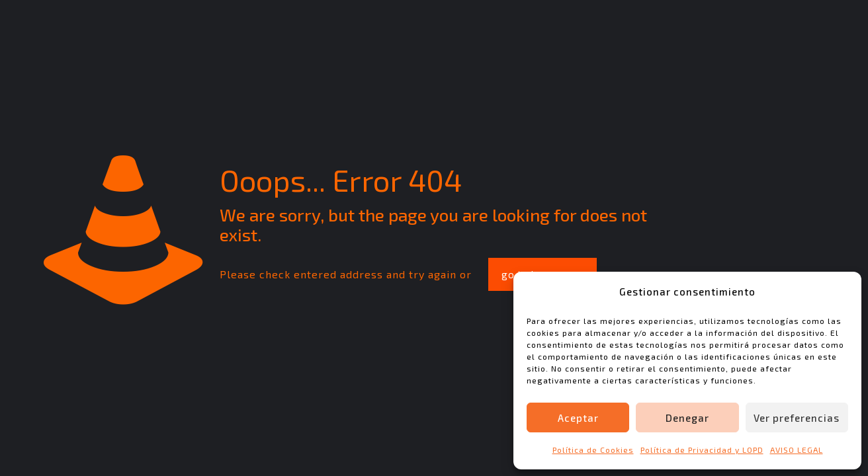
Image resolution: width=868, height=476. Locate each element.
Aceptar (578, 418)
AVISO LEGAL (797, 450)
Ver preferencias (797, 418)
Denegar (687, 418)
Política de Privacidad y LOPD (702, 450)
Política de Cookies (593, 450)
